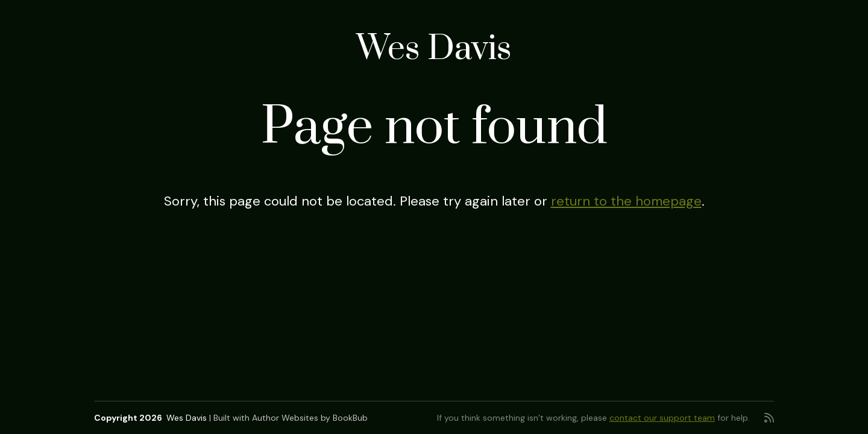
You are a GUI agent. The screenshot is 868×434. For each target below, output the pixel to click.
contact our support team (662, 418)
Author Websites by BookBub (310, 418)
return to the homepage (626, 201)
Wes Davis (434, 49)
